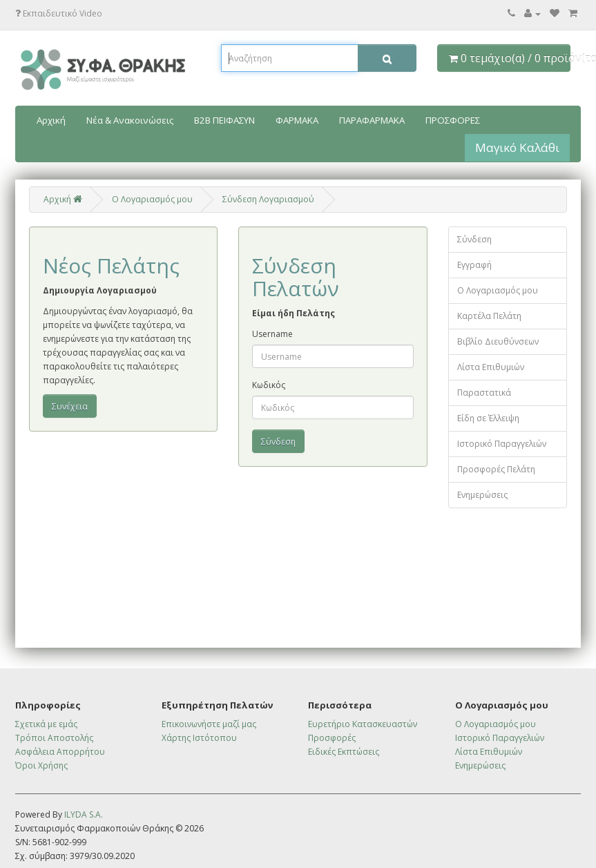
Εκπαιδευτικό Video (59, 13)
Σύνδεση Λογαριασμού (268, 199)
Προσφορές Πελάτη (496, 469)
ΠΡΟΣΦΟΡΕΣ (453, 120)
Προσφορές (332, 738)
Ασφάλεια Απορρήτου (60, 752)
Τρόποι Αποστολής (54, 738)
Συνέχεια (70, 406)
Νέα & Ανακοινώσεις (130, 120)
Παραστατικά (484, 393)
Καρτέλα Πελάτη (489, 316)
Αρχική (51, 120)
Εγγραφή (474, 265)
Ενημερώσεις (482, 495)
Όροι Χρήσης (41, 765)
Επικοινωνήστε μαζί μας (209, 724)
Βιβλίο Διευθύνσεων (498, 341)
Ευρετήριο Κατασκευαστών (363, 724)
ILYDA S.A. (84, 814)
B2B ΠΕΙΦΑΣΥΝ (224, 120)
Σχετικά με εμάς (46, 724)
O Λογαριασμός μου (152, 199)
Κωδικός (269, 385)
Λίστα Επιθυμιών (491, 367)
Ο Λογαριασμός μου (498, 290)
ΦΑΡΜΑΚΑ (297, 120)
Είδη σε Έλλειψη (488, 418)
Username (272, 334)
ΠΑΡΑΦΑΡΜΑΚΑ (372, 120)
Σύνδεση (474, 239)
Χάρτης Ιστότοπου (199, 738)
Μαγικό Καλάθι (517, 147)
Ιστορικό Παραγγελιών (502, 444)
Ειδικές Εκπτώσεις (344, 752)
